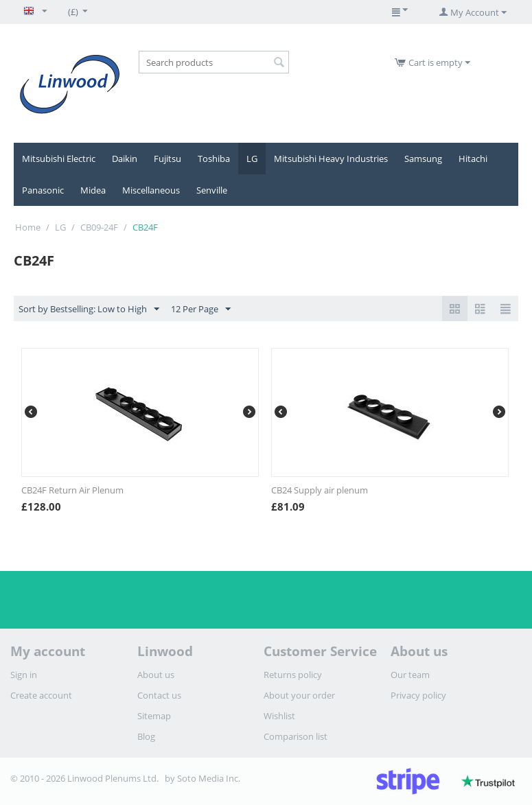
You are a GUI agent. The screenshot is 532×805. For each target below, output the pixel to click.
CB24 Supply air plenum (320, 490)
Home (28, 227)
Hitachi (473, 159)
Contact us (159, 695)
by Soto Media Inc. (203, 778)
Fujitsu (167, 159)
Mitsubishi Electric (59, 159)
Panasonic (43, 190)
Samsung (423, 159)
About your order (299, 695)
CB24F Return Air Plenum (72, 490)
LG (252, 159)
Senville (212, 190)
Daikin (125, 159)
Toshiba (214, 159)
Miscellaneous (151, 190)
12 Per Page (201, 310)
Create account (41, 695)
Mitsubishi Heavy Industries (331, 159)
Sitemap (154, 716)
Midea (93, 190)
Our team (410, 675)
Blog (146, 736)
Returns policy (293, 675)
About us (156, 675)
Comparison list (296, 736)
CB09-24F (99, 227)
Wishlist (279, 716)
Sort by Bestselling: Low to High (89, 310)
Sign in (24, 675)
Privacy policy (418, 695)
